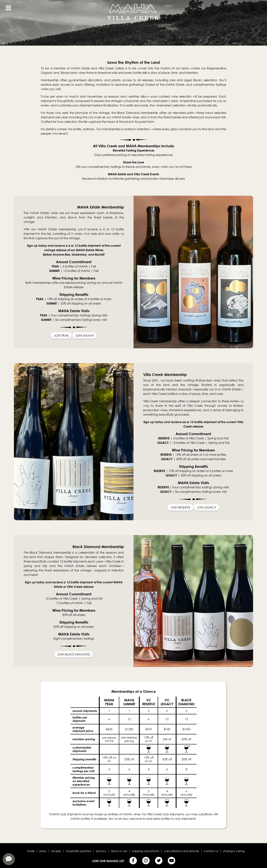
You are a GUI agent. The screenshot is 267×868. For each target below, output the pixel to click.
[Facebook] (133, 861)
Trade (31, 851)
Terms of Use (119, 851)
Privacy (101, 851)
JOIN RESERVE (180, 507)
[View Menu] (8, 8)
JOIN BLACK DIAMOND (74, 654)
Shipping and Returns (146, 851)
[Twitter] (159, 861)
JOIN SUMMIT (84, 336)
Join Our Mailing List (108, 861)
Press (43, 851)
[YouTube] (172, 861)
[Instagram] (146, 861)
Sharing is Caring (234, 851)
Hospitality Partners (79, 851)
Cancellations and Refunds (181, 851)
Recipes (56, 851)
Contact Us (211, 851)
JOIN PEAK (61, 336)
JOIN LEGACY (207, 507)
